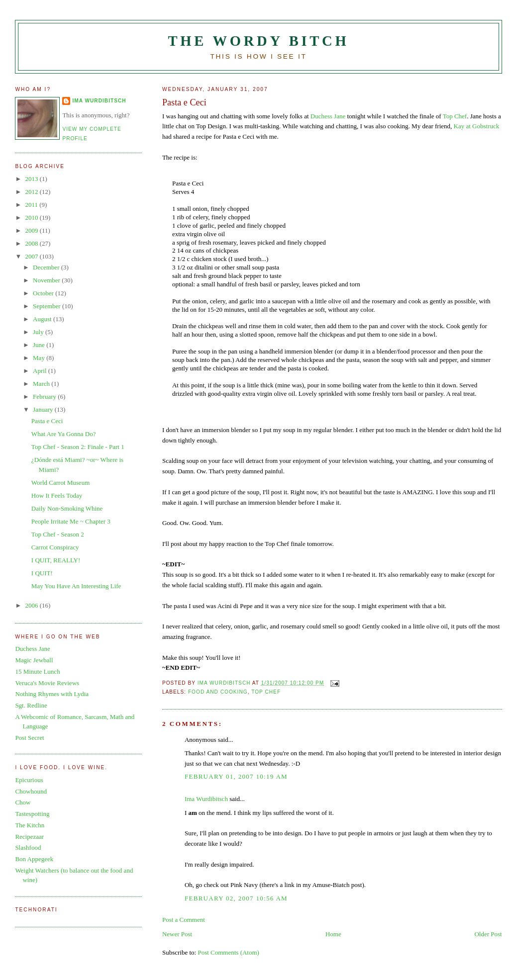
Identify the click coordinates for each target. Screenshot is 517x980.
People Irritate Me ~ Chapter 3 (71, 521)
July (39, 332)
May (40, 358)
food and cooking (218, 692)
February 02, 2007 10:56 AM (236, 898)
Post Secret (29, 738)
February (45, 397)
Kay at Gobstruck (477, 126)
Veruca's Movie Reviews (47, 683)
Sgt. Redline (31, 705)
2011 (32, 205)
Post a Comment (184, 920)
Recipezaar (29, 837)
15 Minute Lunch (37, 671)
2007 (32, 256)
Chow (23, 802)
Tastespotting (32, 814)
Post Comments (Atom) (228, 952)
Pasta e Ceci (47, 421)
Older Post (488, 934)
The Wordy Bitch (259, 41)
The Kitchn (30, 825)
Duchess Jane (328, 116)
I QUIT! (42, 573)
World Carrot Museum (60, 483)
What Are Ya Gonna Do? (64, 434)
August (43, 319)
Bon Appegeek (34, 859)
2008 (32, 243)
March (42, 384)
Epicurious (29, 780)
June (40, 345)
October (44, 293)
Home (333, 934)
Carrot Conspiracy (55, 547)
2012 (32, 192)
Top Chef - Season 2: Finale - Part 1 (78, 447)
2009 (32, 230)
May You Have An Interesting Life (76, 586)
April (41, 371)
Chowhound (31, 791)
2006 (32, 605)
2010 (32, 218)
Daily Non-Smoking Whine (67, 508)
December (47, 267)
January (44, 409)
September (48, 306)
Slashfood (28, 847)
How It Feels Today (57, 495)
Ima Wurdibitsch (206, 799)
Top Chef (455, 116)
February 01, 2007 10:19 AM (236, 776)
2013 (32, 179)
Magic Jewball (34, 660)
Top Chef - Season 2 (58, 534)
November (47, 280)
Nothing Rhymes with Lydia (52, 694)
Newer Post (177, 934)
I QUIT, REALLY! (56, 560)
